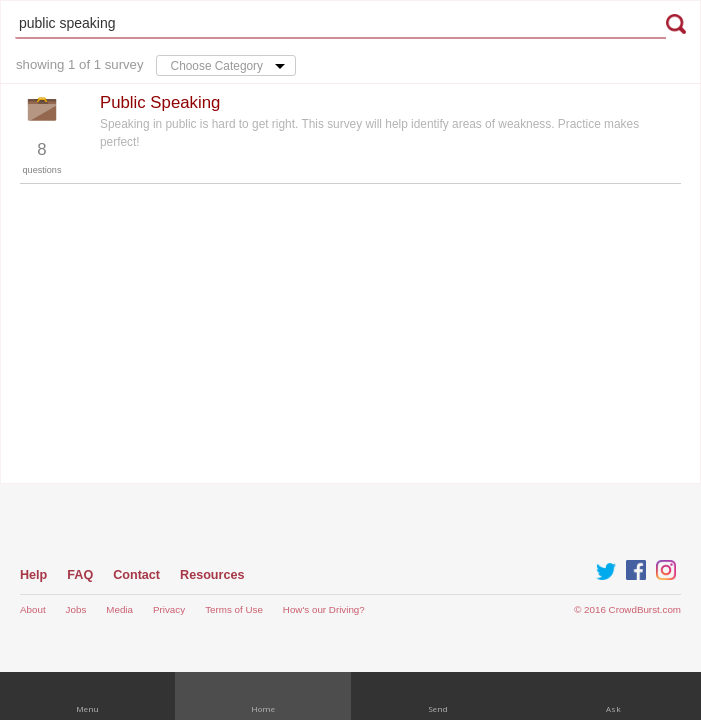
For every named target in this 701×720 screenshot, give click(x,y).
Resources (212, 575)
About (33, 609)
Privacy (169, 609)
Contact (136, 575)
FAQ (80, 575)
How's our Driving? (324, 609)
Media (119, 609)
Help (33, 575)
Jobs (76, 609)
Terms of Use (234, 609)
